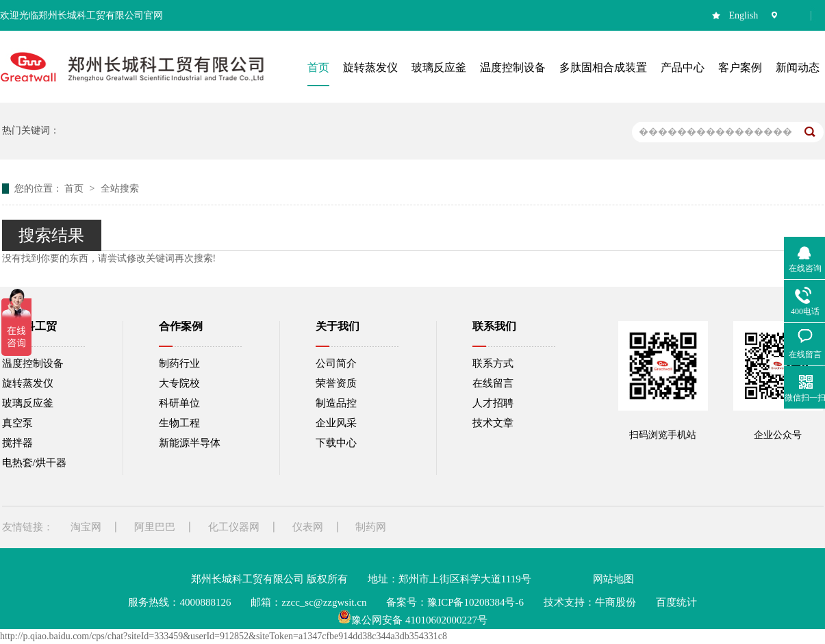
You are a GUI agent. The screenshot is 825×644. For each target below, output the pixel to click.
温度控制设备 (33, 363)
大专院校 (179, 383)
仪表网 (308, 527)
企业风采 (336, 423)
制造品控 (336, 403)
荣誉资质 (336, 383)
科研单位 (179, 403)
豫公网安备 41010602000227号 (412, 620)
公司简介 (336, 363)
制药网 (371, 527)
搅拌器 (17, 443)
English (744, 15)
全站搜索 (120, 189)
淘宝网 (86, 527)
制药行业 (179, 363)
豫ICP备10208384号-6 (475, 602)
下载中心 (336, 443)
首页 (75, 189)
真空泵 (17, 423)
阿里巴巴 (155, 527)
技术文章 (493, 423)
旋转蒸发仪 (28, 383)
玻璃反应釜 (28, 403)
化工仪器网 (234, 527)
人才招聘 (493, 403)
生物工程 (179, 423)
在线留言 (493, 383)
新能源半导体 (190, 443)
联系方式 (493, 363)
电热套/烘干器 (34, 463)
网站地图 (613, 579)
